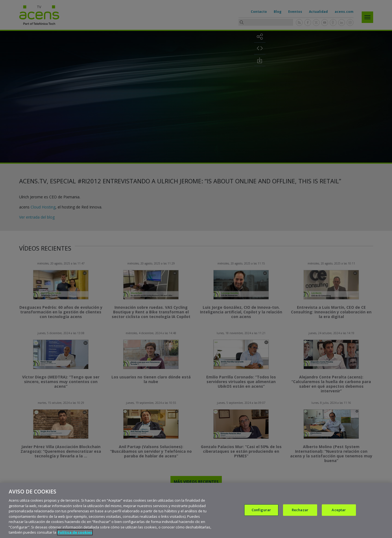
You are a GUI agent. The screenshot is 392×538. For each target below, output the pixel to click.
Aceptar (339, 510)
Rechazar (300, 510)
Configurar (261, 510)
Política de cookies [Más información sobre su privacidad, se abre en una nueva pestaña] (75, 532)
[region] (196, 510)
